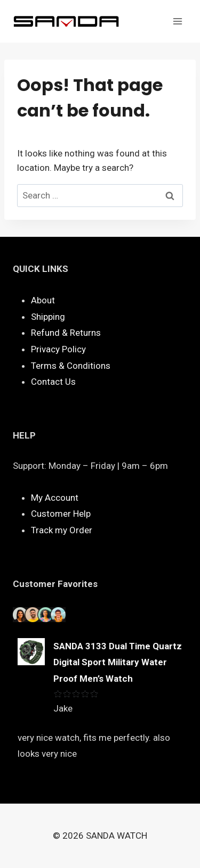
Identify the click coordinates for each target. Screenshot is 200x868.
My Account (55, 498)
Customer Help (61, 514)
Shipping (48, 317)
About (43, 300)
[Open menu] (177, 21)
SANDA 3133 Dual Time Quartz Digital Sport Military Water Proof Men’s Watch (118, 662)
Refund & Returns (66, 333)
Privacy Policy (58, 349)
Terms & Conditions (71, 366)
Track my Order (62, 530)
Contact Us (53, 382)
